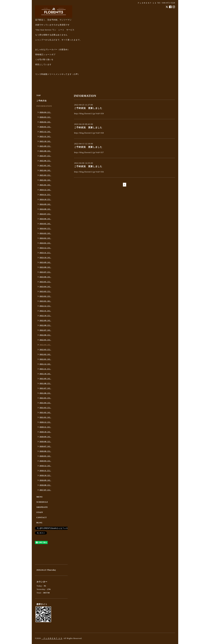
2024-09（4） (45, 204)
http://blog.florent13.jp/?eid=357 (89, 152)
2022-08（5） (45, 325)
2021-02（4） (45, 412)
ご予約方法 (42, 101)
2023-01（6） (45, 301)
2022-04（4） (45, 345)
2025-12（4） (45, 132)
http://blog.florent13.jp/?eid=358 (89, 133)
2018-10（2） (45, 475)
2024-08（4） (45, 209)
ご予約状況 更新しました (88, 108)
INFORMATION (44, 106)
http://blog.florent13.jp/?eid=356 (89, 172)
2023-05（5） (45, 282)
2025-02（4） (45, 180)
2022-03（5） (45, 349)
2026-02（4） (45, 122)
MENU (40, 497)
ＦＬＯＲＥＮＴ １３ (52, 638)
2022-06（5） (45, 335)
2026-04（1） (45, 112)
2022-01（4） (45, 359)
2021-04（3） (45, 403)
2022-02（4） (45, 354)
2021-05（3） (45, 398)
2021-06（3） (45, 393)
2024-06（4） (45, 219)
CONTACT (42, 517)
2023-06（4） (45, 277)
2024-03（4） (45, 233)
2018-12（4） (45, 466)
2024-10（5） (45, 199)
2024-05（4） (45, 224)
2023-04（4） (45, 286)
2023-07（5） (45, 272)
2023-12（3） (45, 248)
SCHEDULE (42, 502)
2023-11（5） (45, 253)
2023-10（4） (45, 257)
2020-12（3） (45, 422)
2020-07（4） (45, 446)
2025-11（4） (45, 136)
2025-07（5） (45, 156)
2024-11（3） (45, 194)
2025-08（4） (45, 151)
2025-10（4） (45, 141)
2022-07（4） (45, 330)
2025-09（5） (45, 146)
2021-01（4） (45, 417)
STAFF (40, 512)
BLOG (39, 523)
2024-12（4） (45, 190)
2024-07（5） (45, 214)
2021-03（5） (45, 408)
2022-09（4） (45, 320)
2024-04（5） (45, 228)
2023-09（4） (45, 262)
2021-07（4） (45, 388)
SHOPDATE (42, 507)
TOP (39, 95)
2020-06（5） (45, 451)
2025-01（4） (45, 185)
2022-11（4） (45, 311)
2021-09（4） (45, 378)
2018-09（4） (45, 480)
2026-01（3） (45, 127)
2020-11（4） (45, 427)
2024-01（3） (45, 243)
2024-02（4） (45, 238)
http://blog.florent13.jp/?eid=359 (89, 114)
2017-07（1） (45, 490)
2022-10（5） (45, 316)
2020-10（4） (45, 432)
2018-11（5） (45, 470)
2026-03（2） (45, 117)
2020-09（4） (45, 437)
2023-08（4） (45, 267)
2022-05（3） (45, 340)
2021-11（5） (45, 369)
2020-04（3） (45, 461)
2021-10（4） (45, 374)
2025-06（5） (45, 161)
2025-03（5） (45, 175)
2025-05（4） (45, 165)
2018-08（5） (45, 485)
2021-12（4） (45, 364)
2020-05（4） (45, 456)
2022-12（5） (45, 306)
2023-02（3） (45, 296)
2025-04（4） (45, 170)
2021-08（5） (45, 383)
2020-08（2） (45, 441)
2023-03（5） (45, 291)
